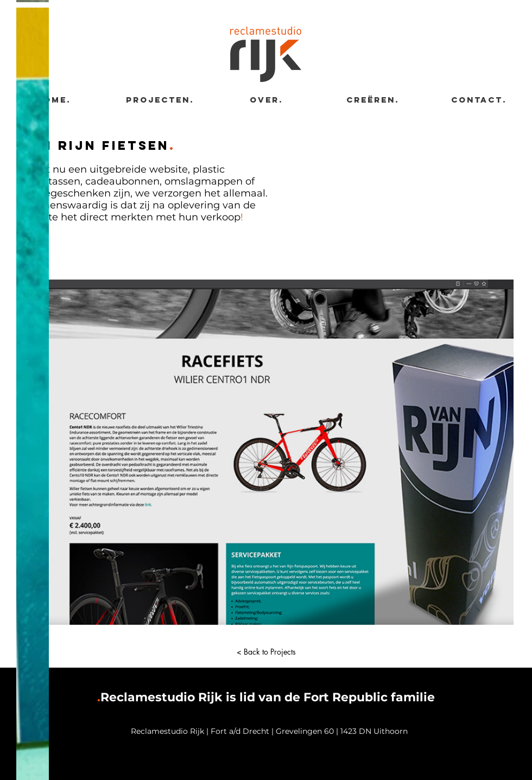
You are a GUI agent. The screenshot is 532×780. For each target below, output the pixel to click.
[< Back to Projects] (266, 652)
